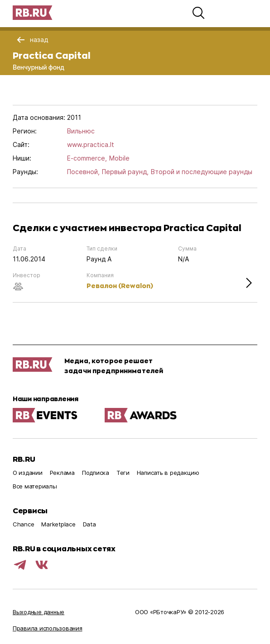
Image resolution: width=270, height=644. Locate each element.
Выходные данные (39, 612)
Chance (23, 524)
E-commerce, (87, 158)
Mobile (119, 158)
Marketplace (58, 524)
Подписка (96, 473)
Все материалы (35, 486)
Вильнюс (81, 131)
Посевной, (83, 172)
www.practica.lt (91, 144)
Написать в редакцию (168, 473)
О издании (28, 473)
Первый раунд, (125, 172)
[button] (198, 13)
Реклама (62, 473)
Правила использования (48, 628)
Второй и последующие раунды (202, 172)
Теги (123, 473)
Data (89, 524)
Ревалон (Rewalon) (120, 286)
